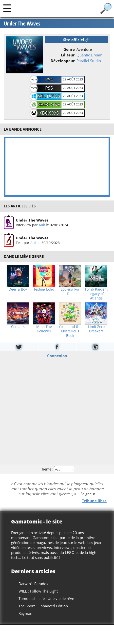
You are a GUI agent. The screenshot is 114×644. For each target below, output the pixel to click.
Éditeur (68, 55)
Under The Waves (22, 24)
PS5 (49, 88)
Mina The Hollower (44, 329)
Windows (49, 96)
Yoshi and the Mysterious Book (70, 331)
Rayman (25, 613)
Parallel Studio (89, 61)
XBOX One (49, 104)
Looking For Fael (70, 292)
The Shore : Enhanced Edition (43, 606)
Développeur (63, 61)
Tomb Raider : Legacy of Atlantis (96, 294)
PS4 (49, 79)
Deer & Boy (18, 289)
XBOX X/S (49, 113)
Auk (42, 225)
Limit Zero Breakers (96, 329)
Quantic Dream (89, 55)
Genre (69, 49)
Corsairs (18, 327)
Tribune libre (94, 500)
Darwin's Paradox (33, 584)
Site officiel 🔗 (76, 40)
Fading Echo (44, 289)
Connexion (57, 356)
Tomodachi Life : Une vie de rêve (46, 598)
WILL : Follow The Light (38, 591)
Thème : (57, 469)
